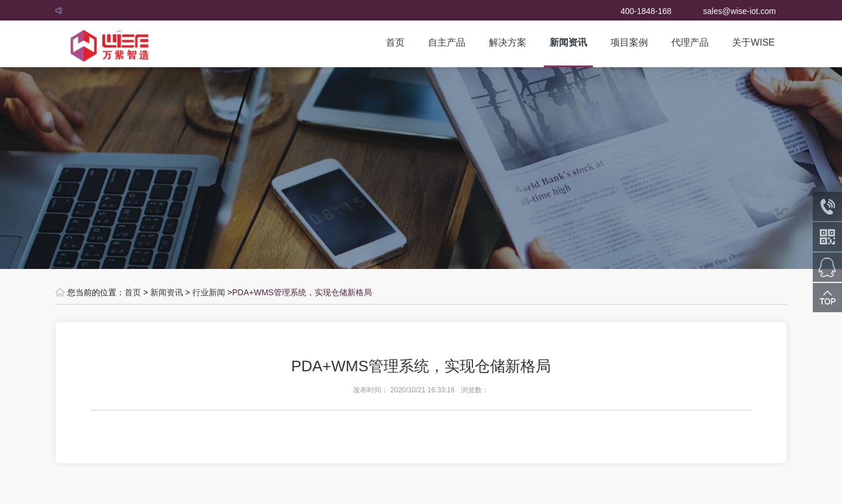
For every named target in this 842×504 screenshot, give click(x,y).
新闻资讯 (568, 42)
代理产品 (690, 42)
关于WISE (753, 42)
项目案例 (629, 42)
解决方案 (508, 42)
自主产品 (447, 42)
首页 (395, 42)
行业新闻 (209, 292)
